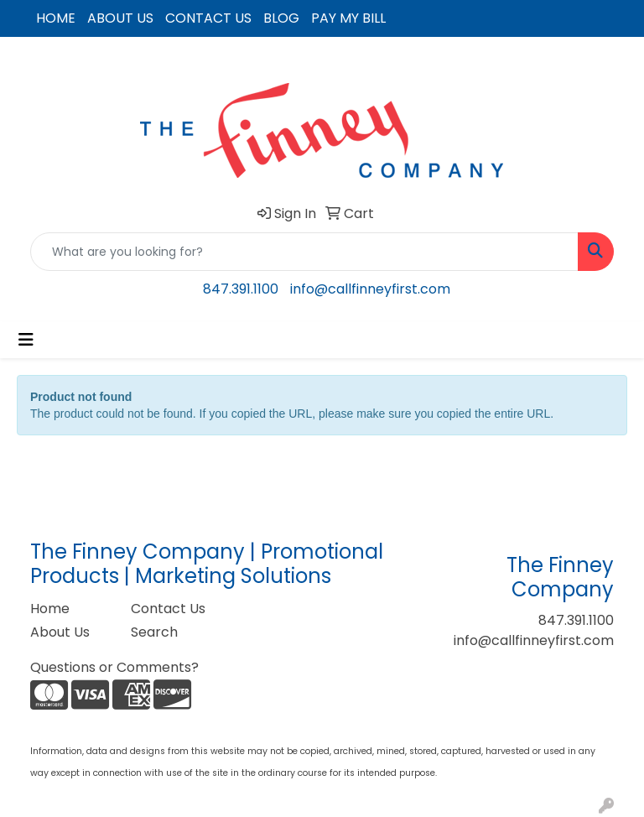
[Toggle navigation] (26, 340)
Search (154, 632)
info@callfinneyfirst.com (370, 289)
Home (50, 609)
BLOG (281, 18)
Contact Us (168, 609)
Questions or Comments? (114, 667)
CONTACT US (208, 18)
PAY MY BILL (348, 18)
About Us (60, 632)
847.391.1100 (241, 289)
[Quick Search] (304, 252)
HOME (56, 18)
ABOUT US (120, 18)
